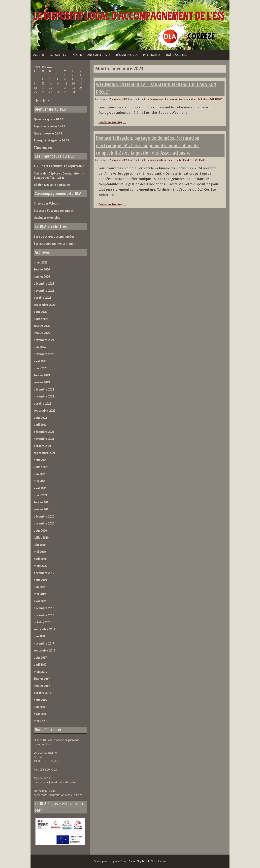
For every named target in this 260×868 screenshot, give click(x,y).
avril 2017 (40, 665)
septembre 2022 (45, 411)
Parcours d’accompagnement (54, 211)
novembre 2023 (44, 354)
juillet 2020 (41, 538)
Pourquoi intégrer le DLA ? (52, 140)
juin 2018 (40, 636)
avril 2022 (40, 425)
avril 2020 (40, 559)
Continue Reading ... (112, 122)
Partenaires (152, 55)
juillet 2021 (41, 467)
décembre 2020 (44, 517)
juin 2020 (40, 545)
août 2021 (40, 460)
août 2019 (40, 580)
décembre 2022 (44, 390)
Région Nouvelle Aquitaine (52, 185)
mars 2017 (41, 672)
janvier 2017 (42, 686)
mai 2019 (40, 594)
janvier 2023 (42, 382)
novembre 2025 (44, 291)
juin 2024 (40, 347)
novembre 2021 (44, 439)
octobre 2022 (42, 404)
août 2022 (40, 418)
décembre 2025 (44, 284)
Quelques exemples (47, 218)
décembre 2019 (44, 573)
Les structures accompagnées (54, 237)
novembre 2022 (44, 396)
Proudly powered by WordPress (110, 861)
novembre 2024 (44, 340)
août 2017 (40, 658)
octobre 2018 (42, 622)
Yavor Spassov (159, 861)
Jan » (46, 100)
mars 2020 (41, 566)
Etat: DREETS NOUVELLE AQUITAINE (59, 166)
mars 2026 (41, 262)
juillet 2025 (41, 319)
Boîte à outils (177, 55)
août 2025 (40, 312)
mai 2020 (40, 552)
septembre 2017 (45, 651)
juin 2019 (40, 587)
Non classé (188, 160)
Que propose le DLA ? (48, 133)
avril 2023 (40, 361)
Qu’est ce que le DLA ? (49, 119)
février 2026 (42, 269)
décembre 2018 (44, 608)
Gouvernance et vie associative (166, 99)
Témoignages (43, 148)
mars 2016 (41, 721)
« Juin (37, 100)
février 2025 (42, 326)
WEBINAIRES (216, 99)
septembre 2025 (45, 305)
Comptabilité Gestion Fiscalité (166, 160)
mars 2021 (41, 495)
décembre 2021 (44, 432)
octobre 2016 (42, 693)
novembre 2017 (44, 644)
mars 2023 (41, 368)
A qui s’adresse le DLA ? (49, 126)
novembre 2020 (44, 523)
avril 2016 (40, 714)
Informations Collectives (91, 55)
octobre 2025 (42, 298)
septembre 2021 (45, 453)
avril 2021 (40, 488)
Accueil (39, 55)
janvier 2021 (42, 509)
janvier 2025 (42, 333)
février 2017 (42, 679)
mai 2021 (40, 481)
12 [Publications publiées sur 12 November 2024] (43, 84)
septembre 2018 (45, 629)
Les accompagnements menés (54, 244)
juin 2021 (40, 474)
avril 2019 (40, 601)
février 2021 (42, 502)
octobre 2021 (42, 446)
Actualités (58, 55)
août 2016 (40, 700)
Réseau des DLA (127, 55)
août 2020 (40, 531)
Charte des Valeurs (46, 204)
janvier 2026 (42, 277)
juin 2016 (40, 707)
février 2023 (42, 375)
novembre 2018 (44, 615)
